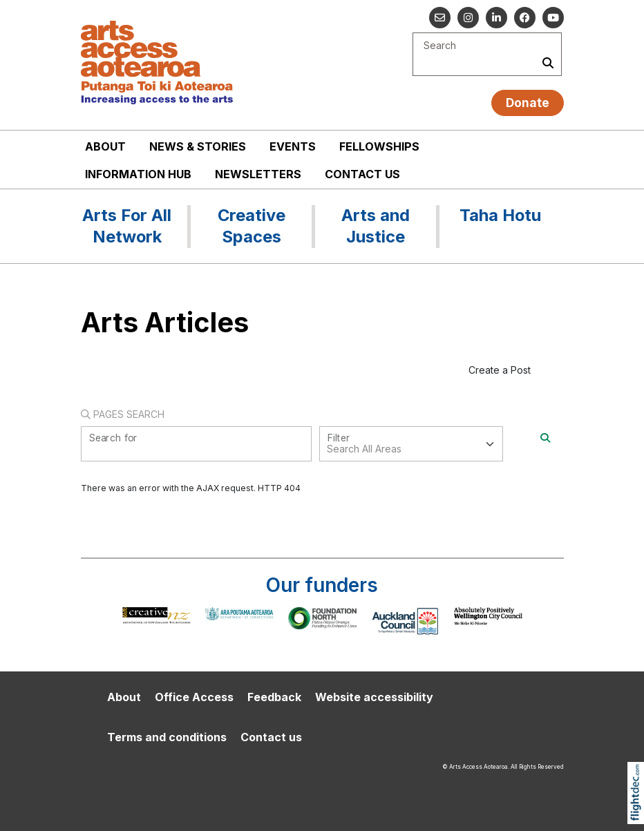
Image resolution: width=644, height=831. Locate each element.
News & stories (198, 146)
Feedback (274, 697)
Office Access (194, 697)
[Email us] (440, 18)
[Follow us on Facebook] (525, 18)
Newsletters (258, 174)
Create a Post (500, 370)
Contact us (362, 174)
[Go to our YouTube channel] (553, 18)
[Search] (545, 438)
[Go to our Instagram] (468, 18)
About (105, 146)
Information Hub (138, 174)
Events (293, 146)
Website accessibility (374, 697)
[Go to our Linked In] (496, 18)
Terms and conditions (167, 737)
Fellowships (379, 146)
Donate (528, 103)
